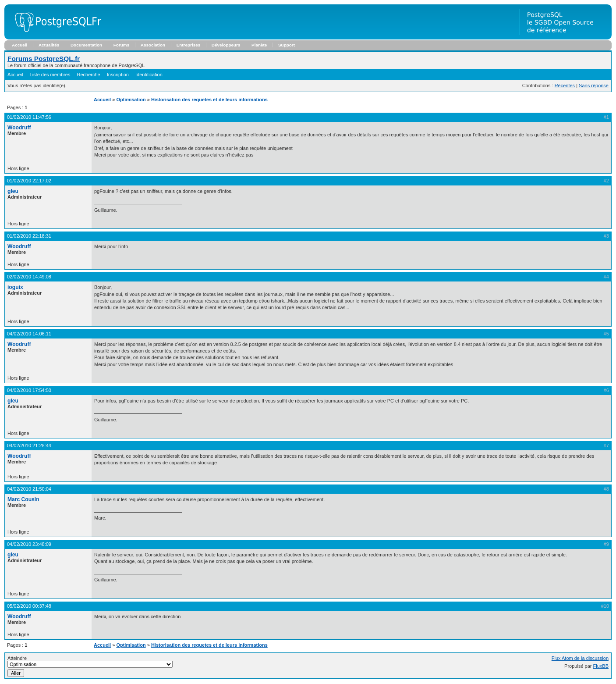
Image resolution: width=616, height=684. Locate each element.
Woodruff (19, 128)
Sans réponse (594, 85)
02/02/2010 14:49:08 (29, 277)
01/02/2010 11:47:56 (29, 117)
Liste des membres (50, 75)
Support (287, 45)
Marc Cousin (23, 499)
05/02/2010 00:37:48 (29, 606)
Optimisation (131, 100)
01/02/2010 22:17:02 (29, 181)
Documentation (86, 45)
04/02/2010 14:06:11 (29, 334)
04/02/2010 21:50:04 (29, 489)
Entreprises (189, 45)
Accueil (19, 45)
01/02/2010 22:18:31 (29, 236)
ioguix (15, 287)
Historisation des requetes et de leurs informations (209, 100)
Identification (149, 75)
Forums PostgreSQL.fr (44, 59)
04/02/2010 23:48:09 (29, 544)
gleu (13, 191)
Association (153, 45)
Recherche (89, 75)
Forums (121, 45)
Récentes (565, 85)
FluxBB (601, 666)
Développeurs (226, 45)
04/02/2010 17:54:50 (29, 390)
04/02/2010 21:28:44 (29, 445)
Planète (259, 45)
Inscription (118, 75)
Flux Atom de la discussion (580, 658)
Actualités (49, 45)
